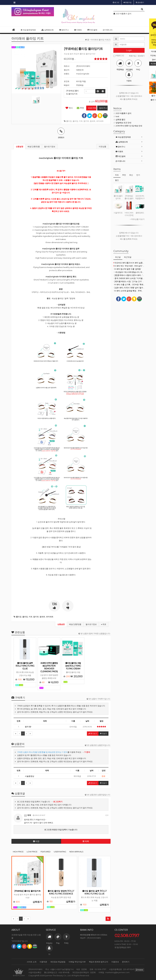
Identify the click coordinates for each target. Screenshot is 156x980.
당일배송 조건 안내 (122, 123)
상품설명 (20, 146)
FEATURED (46, 852)
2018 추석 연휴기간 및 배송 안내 (128, 126)
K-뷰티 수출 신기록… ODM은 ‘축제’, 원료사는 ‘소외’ (129, 284)
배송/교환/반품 (34, 146)
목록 (86, 841)
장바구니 (64, 30)
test (116, 116)
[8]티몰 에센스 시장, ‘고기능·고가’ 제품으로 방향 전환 (129, 281)
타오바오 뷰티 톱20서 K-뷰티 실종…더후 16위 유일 (129, 263)
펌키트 (86, 121)
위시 (69, 108)
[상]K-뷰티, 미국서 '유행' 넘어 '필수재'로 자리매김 (129, 288)
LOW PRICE (32, 852)
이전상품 (102, 146)
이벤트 (78, 30)
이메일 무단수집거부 (77, 962)
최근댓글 (128, 257)
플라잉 (75, 121)
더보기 (103, 733)
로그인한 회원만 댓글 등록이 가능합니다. (61, 830)
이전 (36, 841)
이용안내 (115, 962)
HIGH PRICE (18, 852)
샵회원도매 (47, 30)
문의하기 (126, 962)
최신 (131, 175)
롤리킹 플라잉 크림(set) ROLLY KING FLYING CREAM (73, 666)
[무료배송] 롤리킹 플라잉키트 (27, 891)
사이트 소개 (32, 962)
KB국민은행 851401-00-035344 (94, 935)
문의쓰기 (93, 783)
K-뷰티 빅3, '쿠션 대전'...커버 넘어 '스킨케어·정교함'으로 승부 (129, 266)
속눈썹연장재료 (28, 30)
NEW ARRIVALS (76, 852)
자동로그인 (119, 56)
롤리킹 (69, 121)
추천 (80, 108)
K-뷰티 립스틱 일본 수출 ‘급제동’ (127, 269)
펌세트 (93, 121)
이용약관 (43, 962)
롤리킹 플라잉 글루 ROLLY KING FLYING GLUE (25, 666)
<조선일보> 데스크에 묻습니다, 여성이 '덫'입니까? (129, 272)
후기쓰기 (93, 733)
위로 (104, 624)
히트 (117, 175)
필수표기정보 (50, 146)
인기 (138, 175)
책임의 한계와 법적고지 (99, 962)
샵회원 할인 (119, 119)
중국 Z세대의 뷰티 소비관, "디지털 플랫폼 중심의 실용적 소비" (129, 278)
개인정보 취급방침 (58, 962)
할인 (117, 180)
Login (129, 50)
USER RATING (60, 852)
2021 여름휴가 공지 (122, 113)
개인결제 (92, 30)
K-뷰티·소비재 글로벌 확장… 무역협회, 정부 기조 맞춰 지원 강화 (129, 291)
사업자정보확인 (35, 972)
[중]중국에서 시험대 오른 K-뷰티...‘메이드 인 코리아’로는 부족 (129, 275)
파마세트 (100, 121)
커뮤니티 (108, 30)
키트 (81, 121)
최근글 (118, 257)
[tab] (129, 137)
